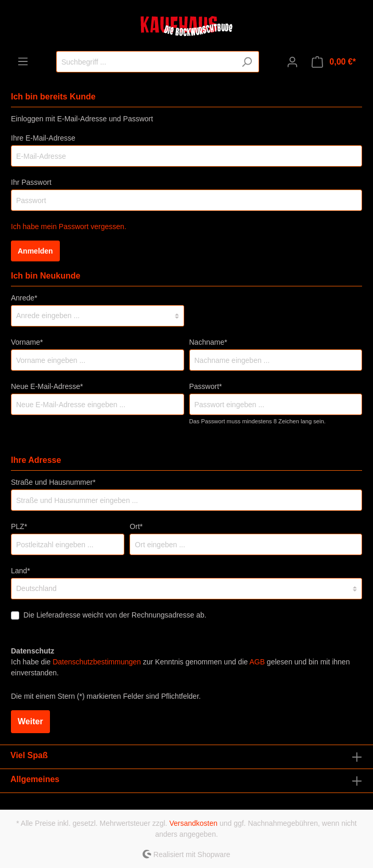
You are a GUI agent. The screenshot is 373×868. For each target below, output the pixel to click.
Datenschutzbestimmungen (97, 662)
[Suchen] (247, 62)
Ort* (136, 526)
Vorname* (27, 342)
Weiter (30, 721)
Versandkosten (193, 823)
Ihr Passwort (31, 182)
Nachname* (208, 342)
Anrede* (24, 298)
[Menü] (23, 61)
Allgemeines (35, 779)
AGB (257, 662)
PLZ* (19, 526)
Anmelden (35, 251)
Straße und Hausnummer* (53, 482)
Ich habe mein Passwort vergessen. (69, 227)
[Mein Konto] (292, 62)
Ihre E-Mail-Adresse (43, 138)
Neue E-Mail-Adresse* (47, 386)
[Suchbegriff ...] (146, 62)
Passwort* (206, 386)
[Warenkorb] (334, 62)
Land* (21, 571)
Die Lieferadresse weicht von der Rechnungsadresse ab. (115, 615)
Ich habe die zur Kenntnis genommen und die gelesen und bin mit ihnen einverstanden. (180, 667)
